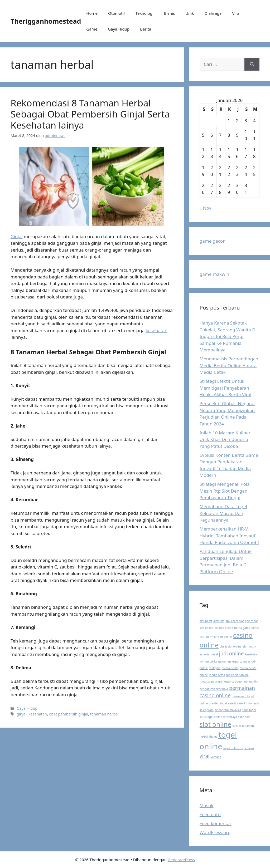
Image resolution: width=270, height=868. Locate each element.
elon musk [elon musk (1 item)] (249, 646)
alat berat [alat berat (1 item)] (206, 621)
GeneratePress (181, 860)
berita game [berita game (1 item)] (242, 628)
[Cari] (252, 64)
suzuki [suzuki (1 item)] (237, 726)
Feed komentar (216, 823)
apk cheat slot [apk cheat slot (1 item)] (235, 621)
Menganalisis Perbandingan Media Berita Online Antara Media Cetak (229, 365)
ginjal (21, 714)
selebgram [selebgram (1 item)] (207, 710)
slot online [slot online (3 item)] (215, 724)
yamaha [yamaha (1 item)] (216, 757)
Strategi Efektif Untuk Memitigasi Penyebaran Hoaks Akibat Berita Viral (225, 388)
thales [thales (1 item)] (213, 737)
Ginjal (17, 236)
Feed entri (210, 814)
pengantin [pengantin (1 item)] (251, 681)
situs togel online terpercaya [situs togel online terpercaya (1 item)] (218, 717)
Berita (146, 29)
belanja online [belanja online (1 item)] (224, 628)
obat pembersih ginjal (69, 714)
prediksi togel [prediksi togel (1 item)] (218, 703)
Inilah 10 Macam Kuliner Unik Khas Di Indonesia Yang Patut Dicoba (225, 439)
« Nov (206, 208)
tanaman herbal (104, 714)
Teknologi (144, 13)
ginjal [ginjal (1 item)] (214, 654)
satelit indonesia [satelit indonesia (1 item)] (248, 703)
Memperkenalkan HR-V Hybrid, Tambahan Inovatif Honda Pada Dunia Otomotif (229, 536)
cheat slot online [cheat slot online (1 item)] (230, 646)
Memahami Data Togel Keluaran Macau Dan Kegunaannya (223, 513)
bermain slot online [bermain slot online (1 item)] (219, 637)
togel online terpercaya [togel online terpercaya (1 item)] (239, 748)
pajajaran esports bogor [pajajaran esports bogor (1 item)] (227, 681)
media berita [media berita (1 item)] (230, 668)
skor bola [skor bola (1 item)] (244, 717)
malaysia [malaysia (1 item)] (215, 668)
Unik (190, 13)
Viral (236, 13)
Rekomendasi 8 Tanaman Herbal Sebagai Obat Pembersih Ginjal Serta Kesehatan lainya (90, 114)
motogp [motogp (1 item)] (205, 681)
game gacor (212, 241)
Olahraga (213, 13)
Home (92, 13)
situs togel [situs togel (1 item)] (249, 710)
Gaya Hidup (119, 29)
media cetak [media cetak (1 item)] (217, 675)
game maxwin (214, 274)
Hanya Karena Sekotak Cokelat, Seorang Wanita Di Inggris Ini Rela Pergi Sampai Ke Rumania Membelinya (228, 336)
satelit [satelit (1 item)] (232, 703)
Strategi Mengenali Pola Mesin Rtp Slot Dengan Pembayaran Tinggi (225, 491)
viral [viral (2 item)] (205, 756)
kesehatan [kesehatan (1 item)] (252, 654)
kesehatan (157, 330)
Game (92, 29)
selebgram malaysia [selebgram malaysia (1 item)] (228, 710)
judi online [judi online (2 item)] (231, 654)
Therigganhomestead (46, 21)
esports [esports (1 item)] (204, 654)
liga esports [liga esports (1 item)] (234, 661)
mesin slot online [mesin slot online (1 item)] (237, 675)
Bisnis (169, 13)
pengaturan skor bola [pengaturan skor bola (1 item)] (214, 689)
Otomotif (117, 13)
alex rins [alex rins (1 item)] (219, 621)
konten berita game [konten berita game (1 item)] (213, 661)
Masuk (207, 805)
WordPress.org (215, 832)
